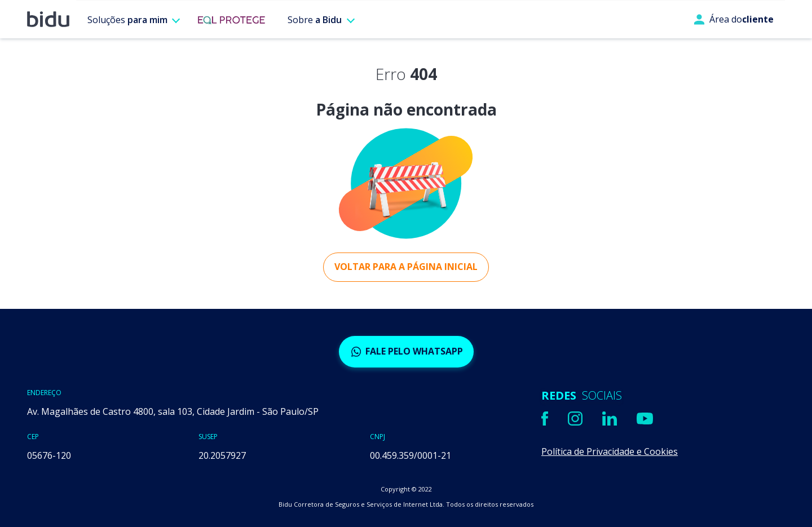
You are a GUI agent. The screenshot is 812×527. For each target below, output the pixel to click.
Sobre (315, 20)
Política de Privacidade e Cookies (610, 451)
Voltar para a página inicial (406, 267)
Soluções (127, 20)
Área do (734, 19)
